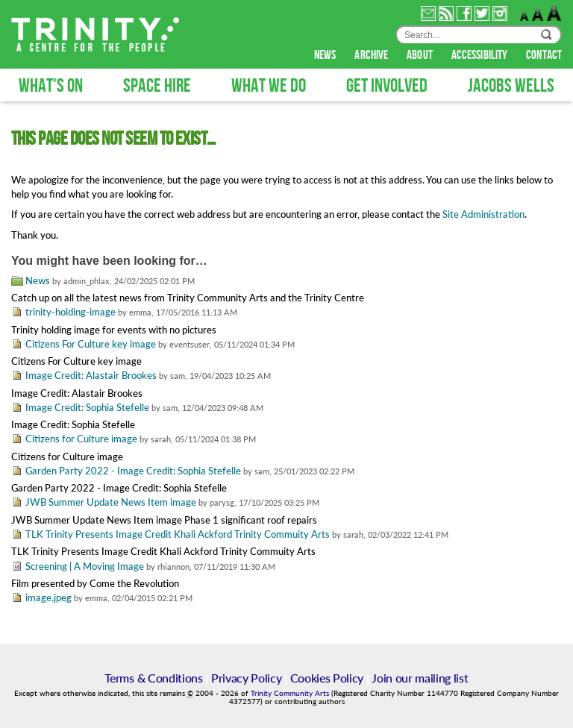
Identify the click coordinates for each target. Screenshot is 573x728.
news (326, 55)
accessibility (480, 55)
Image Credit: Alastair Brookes (91, 375)
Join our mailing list (420, 678)
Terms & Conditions (153, 678)
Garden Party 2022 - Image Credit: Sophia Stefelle (133, 471)
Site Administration (483, 214)
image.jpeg (48, 597)
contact (544, 55)
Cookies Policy (327, 678)
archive (372, 55)
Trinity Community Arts (291, 693)
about (421, 55)
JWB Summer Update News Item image (111, 502)
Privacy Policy (247, 678)
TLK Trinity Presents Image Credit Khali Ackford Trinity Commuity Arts (178, 534)
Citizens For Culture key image (91, 344)
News (38, 280)
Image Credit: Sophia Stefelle (87, 407)
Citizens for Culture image (81, 439)
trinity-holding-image (71, 312)
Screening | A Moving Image (85, 566)
